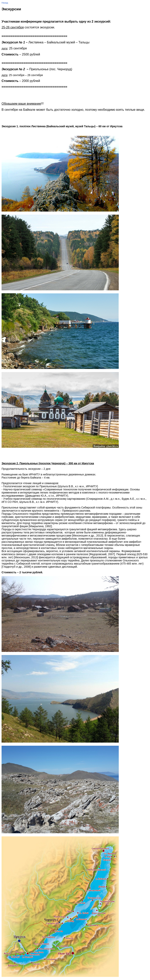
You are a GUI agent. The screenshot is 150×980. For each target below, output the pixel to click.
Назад (5, 3)
